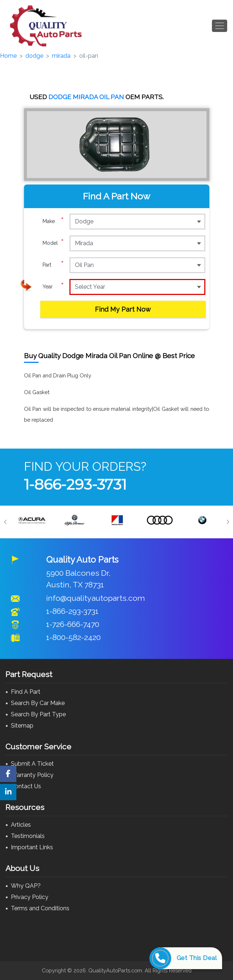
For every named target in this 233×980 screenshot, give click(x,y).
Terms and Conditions (40, 908)
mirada (61, 56)
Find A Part (26, 692)
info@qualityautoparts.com (96, 598)
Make (53, 221)
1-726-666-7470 (73, 624)
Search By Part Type (38, 714)
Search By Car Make (38, 703)
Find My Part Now (123, 309)
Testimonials (28, 836)
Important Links (32, 847)
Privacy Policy (30, 897)
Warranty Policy (32, 775)
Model (53, 243)
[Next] (228, 522)
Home (8, 56)
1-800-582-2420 (73, 637)
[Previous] (5, 522)
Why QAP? (26, 886)
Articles (21, 825)
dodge (34, 56)
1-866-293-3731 (75, 484)
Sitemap (22, 726)
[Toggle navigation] (220, 26)
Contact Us (26, 786)
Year (53, 287)
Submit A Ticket (32, 764)
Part (53, 265)
